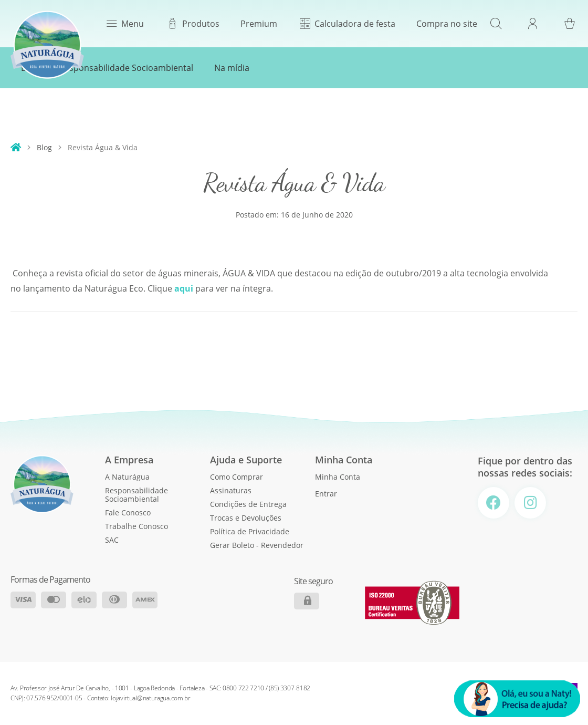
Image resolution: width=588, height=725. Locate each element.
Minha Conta (338, 477)
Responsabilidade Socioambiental (126, 68)
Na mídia (232, 68)
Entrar (326, 494)
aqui (184, 288)
